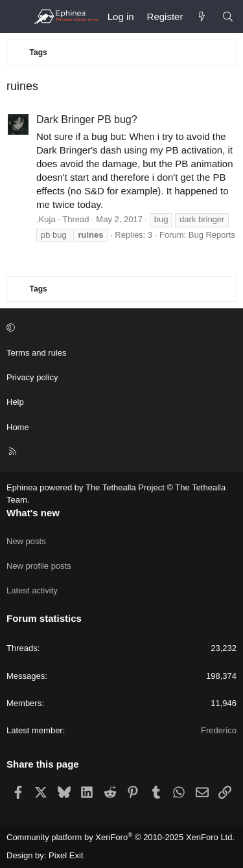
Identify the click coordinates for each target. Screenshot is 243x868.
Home (18, 427)
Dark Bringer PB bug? (87, 120)
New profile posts (39, 566)
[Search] (228, 17)
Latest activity (32, 590)
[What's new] (202, 17)
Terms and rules (36, 353)
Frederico (219, 730)
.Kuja (46, 219)
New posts (26, 541)
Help (15, 402)
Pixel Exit (66, 855)
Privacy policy (32, 377)
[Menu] (17, 17)
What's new (33, 513)
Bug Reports (212, 235)
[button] (120, 328)
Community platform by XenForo (121, 837)
